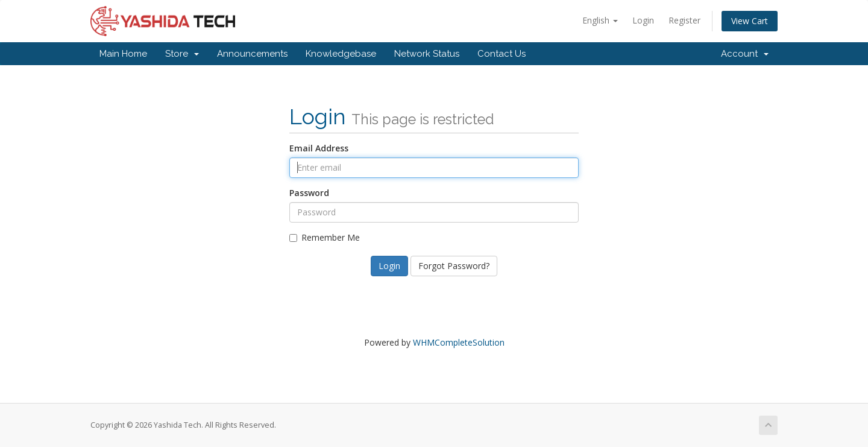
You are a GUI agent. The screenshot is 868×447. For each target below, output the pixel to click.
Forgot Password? (454, 266)
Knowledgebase (341, 54)
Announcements (252, 54)
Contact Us (502, 54)
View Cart (750, 21)
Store (182, 54)
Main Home (123, 54)
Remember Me (325, 237)
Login (643, 20)
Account (745, 54)
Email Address (319, 148)
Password (309, 193)
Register (684, 20)
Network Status (427, 54)
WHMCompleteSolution (459, 342)
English (600, 20)
